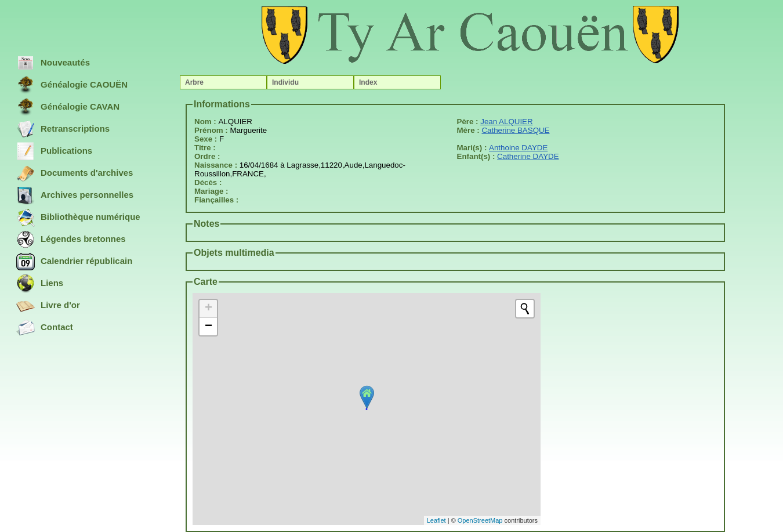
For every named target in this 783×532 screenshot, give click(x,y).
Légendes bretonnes (71, 240)
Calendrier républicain (74, 262)
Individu (285, 82)
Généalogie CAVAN (68, 107)
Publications (54, 151)
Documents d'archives (75, 173)
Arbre (194, 82)
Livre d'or (48, 306)
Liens (40, 284)
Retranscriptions (63, 129)
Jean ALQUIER (506, 122)
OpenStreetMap (480, 520)
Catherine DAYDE (528, 156)
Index (368, 82)
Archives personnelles (75, 196)
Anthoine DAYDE (518, 148)
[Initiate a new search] (525, 309)
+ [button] (209, 309)
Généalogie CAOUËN (72, 85)
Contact (45, 328)
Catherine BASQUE (515, 130)
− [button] (209, 327)
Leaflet (436, 520)
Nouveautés (53, 63)
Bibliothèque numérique (78, 218)
